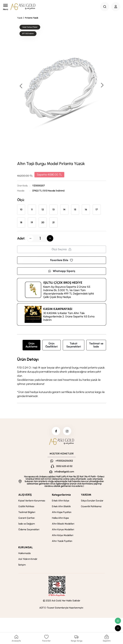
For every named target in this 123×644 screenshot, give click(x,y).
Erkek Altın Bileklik (61, 507)
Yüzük (20, 18)
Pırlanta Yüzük (32, 18)
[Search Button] (105, 7)
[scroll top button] (118, 628)
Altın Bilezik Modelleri (63, 524)
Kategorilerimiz (61, 495)
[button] (102, 85)
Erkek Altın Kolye (61, 501)
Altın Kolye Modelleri (63, 535)
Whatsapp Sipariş (62, 271)
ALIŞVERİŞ (25, 495)
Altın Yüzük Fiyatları (62, 541)
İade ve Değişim (27, 524)
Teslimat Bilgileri (27, 512)
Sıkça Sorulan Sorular (92, 501)
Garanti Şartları (27, 518)
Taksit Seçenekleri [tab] (74, 345)
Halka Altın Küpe (60, 518)
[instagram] (67, 431)
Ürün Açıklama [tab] (31, 345)
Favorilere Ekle (62, 260)
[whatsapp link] (118, 621)
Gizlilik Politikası (26, 507)
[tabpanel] (62, 378)
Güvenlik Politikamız (91, 507)
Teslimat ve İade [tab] (96, 345)
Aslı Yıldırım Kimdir (28, 559)
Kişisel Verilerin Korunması (32, 501)
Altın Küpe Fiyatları (62, 512)
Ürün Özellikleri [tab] (51, 345)
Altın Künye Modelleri (63, 530)
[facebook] (56, 431)
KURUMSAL (26, 548)
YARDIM (86, 495)
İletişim (22, 565)
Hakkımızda (24, 553)
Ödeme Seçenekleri (29, 530)
